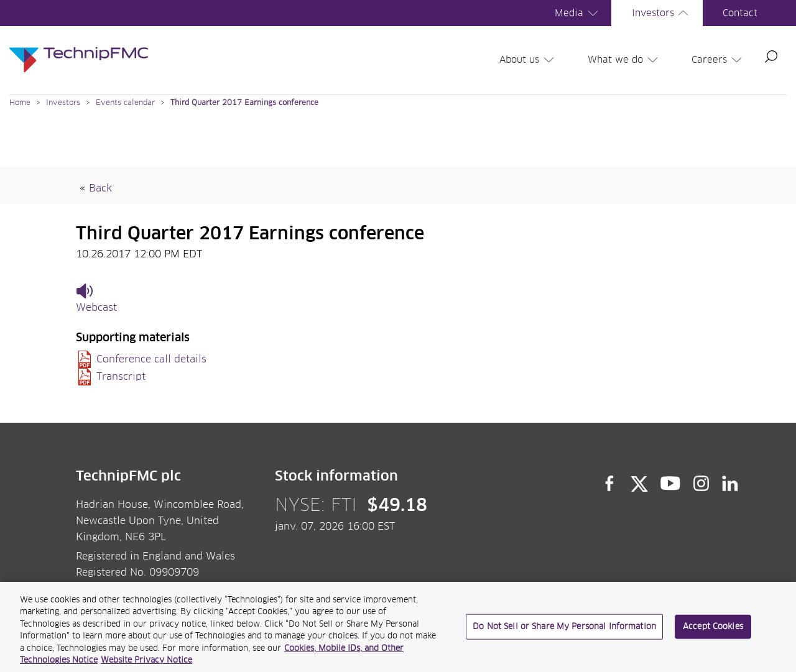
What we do (625, 60)
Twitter (639, 484)
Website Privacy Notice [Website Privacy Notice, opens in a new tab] (146, 665)
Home (20, 103)
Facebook (609, 484)
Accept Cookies (713, 631)
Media (578, 13)
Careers (719, 60)
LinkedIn (730, 484)
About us (529, 60)
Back (100, 188)
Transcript (121, 377)
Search (771, 57)
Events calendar (125, 103)
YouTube (671, 484)
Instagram (701, 484)
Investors (662, 13)
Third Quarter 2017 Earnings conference (244, 103)
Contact (740, 13)
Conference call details (151, 359)
